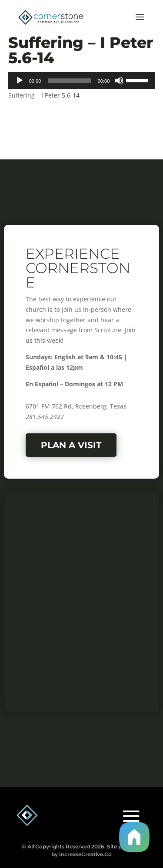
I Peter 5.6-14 (60, 95)
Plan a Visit (71, 445)
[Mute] (119, 81)
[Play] (20, 81)
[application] (82, 81)
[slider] (69, 81)
